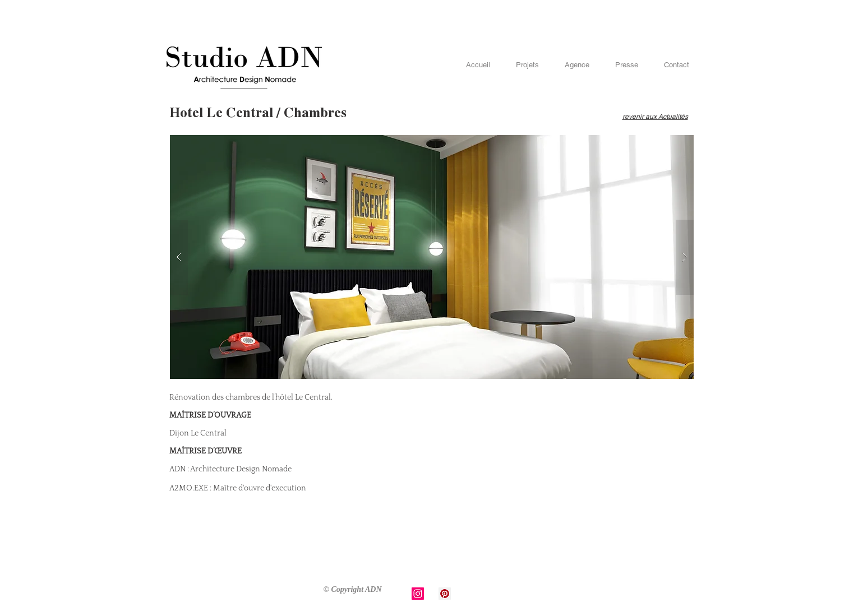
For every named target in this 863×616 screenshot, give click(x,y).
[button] (432, 257)
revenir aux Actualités (655, 117)
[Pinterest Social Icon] (445, 594)
